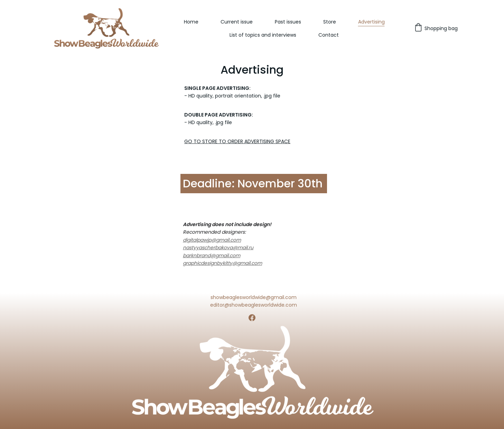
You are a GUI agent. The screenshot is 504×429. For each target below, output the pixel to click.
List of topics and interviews (263, 35)
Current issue (237, 22)
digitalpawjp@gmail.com (212, 240)
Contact (329, 35)
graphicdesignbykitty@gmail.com (222, 263)
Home (191, 22)
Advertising (371, 22)
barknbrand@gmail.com (212, 255)
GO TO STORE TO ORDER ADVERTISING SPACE (237, 141)
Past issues (288, 22)
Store (330, 22)
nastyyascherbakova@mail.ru (218, 248)
